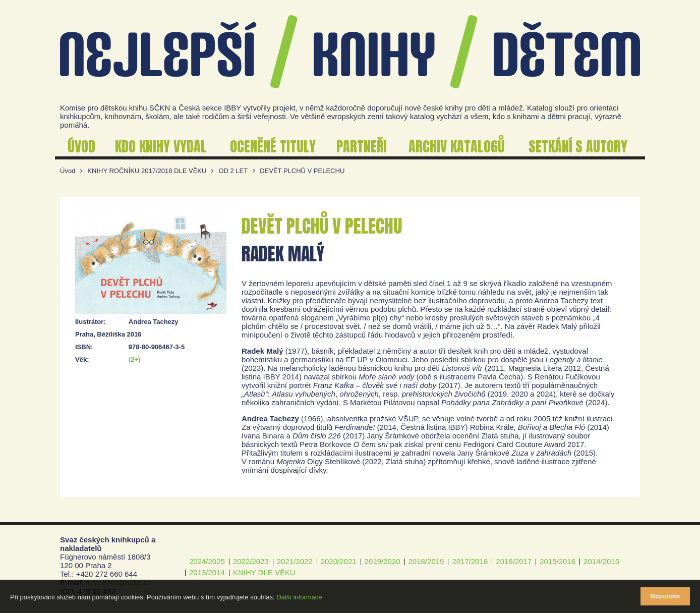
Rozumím (665, 596)
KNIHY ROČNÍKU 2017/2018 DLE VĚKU (147, 171)
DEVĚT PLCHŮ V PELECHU (302, 171)
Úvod (68, 171)
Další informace (299, 597)
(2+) (134, 359)
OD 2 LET (233, 171)
